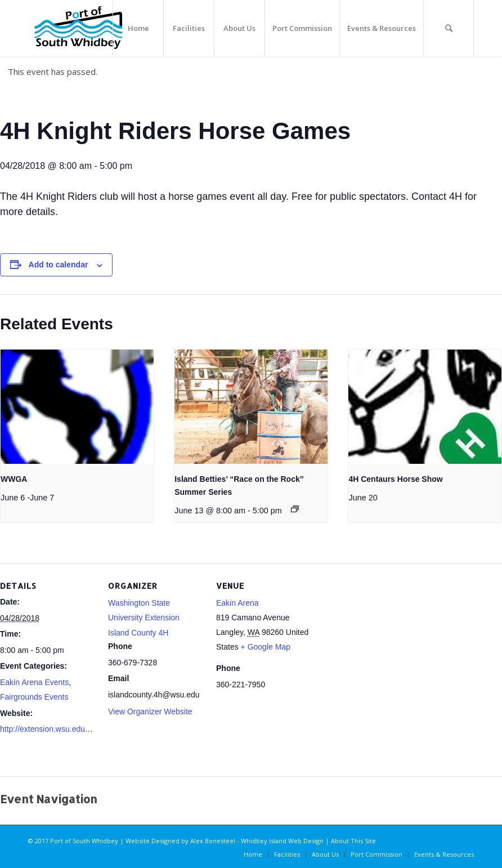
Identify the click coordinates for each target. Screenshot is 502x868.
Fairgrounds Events (34, 697)
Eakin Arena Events (34, 682)
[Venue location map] (384, 641)
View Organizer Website (150, 712)
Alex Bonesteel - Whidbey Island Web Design (257, 841)
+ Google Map (266, 647)
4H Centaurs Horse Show (395, 479)
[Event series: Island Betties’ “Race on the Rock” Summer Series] (295, 509)
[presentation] (77, 407)
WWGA (14, 479)
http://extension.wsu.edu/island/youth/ (66, 729)
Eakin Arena (237, 603)
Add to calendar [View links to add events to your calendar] (59, 265)
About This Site (353, 841)
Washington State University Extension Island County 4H (144, 618)
